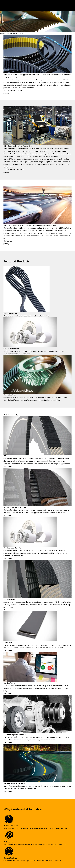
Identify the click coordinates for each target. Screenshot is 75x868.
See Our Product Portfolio (13, 90)
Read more (8, 466)
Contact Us (8, 241)
